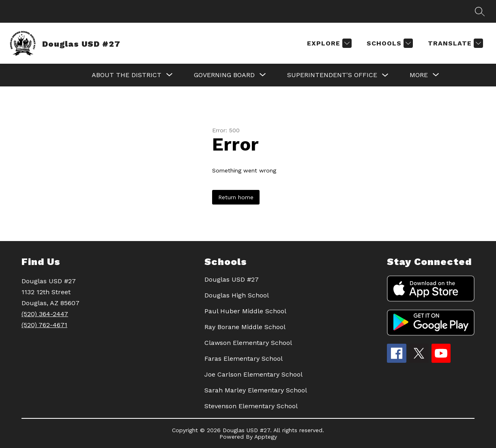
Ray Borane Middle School (245, 327)
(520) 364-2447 (45, 314)
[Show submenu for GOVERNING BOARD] (224, 75)
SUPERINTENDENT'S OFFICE (332, 75)
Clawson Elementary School (248, 343)
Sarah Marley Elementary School (256, 390)
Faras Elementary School (244, 359)
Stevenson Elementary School (251, 406)
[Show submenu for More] (419, 75)
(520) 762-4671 (44, 325)
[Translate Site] (454, 43)
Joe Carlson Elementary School (253, 374)
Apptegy (266, 437)
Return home (236, 197)
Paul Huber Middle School (245, 311)
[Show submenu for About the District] (127, 75)
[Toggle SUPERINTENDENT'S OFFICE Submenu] (385, 75)
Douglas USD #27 (232, 279)
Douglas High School (237, 295)
